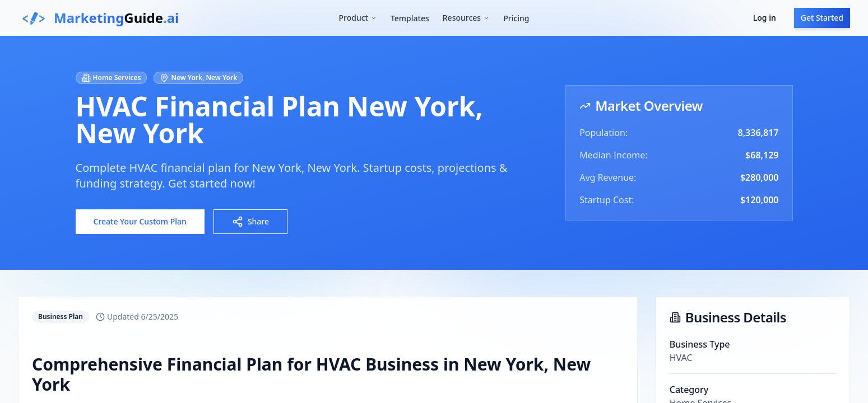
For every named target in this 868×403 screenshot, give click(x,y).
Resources (466, 18)
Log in (765, 18)
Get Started (822, 18)
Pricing (516, 18)
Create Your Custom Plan (140, 221)
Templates (410, 18)
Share (250, 222)
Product (358, 18)
